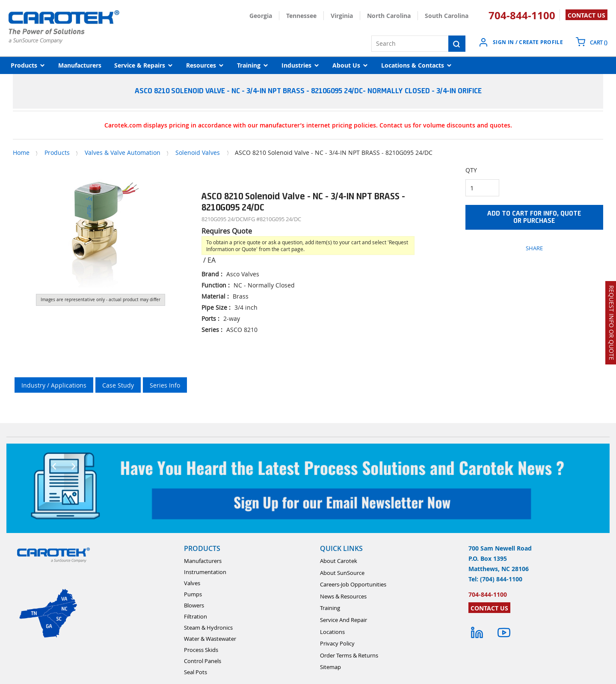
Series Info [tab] (165, 385)
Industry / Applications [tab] (54, 385)
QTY (471, 170)
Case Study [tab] (118, 385)
